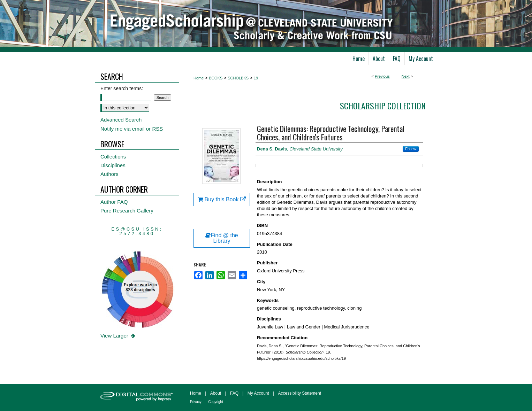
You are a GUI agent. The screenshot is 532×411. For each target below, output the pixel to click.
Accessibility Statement (300, 393)
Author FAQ (114, 202)
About (216, 393)
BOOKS (216, 78)
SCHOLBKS (238, 78)
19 (256, 78)
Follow (411, 149)
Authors (109, 174)
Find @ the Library (222, 238)
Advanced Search (121, 120)
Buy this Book (222, 199)
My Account (258, 393)
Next (406, 76)
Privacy (196, 402)
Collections (113, 157)
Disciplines (113, 165)
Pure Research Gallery (127, 211)
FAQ (234, 393)
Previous (382, 76)
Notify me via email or (132, 129)
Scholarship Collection (383, 106)
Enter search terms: (122, 88)
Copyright (216, 402)
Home (199, 78)
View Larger (118, 336)
